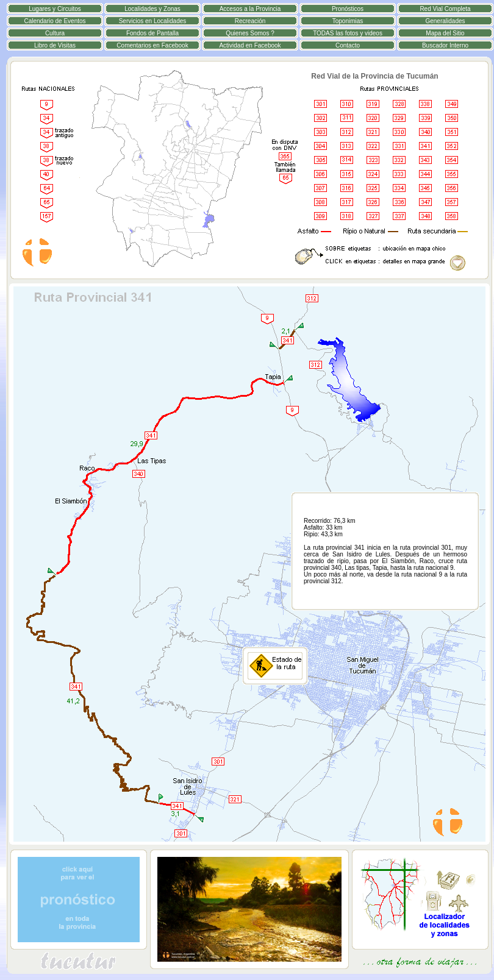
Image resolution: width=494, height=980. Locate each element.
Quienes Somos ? (250, 33)
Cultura (55, 33)
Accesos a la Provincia (250, 9)
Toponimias (348, 21)
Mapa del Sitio (445, 33)
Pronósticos (348, 9)
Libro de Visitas (55, 45)
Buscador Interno (445, 45)
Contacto (348, 45)
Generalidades (445, 21)
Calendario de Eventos (55, 21)
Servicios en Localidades (153, 21)
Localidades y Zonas (152, 9)
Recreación (250, 21)
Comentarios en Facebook (152, 45)
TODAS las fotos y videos (348, 33)
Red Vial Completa (445, 9)
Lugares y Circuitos (55, 9)
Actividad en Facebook (250, 45)
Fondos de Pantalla (152, 33)
